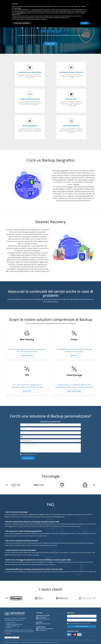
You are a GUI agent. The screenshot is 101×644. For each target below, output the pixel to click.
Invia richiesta (28, 458)
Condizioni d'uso (87, 624)
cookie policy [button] (18, 8)
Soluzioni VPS (27, 391)
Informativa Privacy (32, 454)
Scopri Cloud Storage (74, 391)
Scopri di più (50, 44)
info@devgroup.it (42, 617)
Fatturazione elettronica (19, 632)
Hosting (7, 633)
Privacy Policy (8, 638)
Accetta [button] (85, 23)
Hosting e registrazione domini (14, 624)
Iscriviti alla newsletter (82, 626)
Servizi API (9, 628)
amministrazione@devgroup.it (45, 629)
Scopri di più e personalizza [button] (22, 23)
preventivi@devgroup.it (43, 619)
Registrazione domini (29, 632)
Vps (10, 633)
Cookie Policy (16, 638)
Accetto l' (29, 454)
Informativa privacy (77, 624)
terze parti (37, 10)
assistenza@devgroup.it (43, 624)
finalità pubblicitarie (21, 13)
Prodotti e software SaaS (13, 626)
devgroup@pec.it (41, 630)
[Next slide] (94, 485)
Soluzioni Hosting (27, 355)
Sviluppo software (11, 623)
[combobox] (22, 437)
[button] (88, 4)
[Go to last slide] (7, 485)
